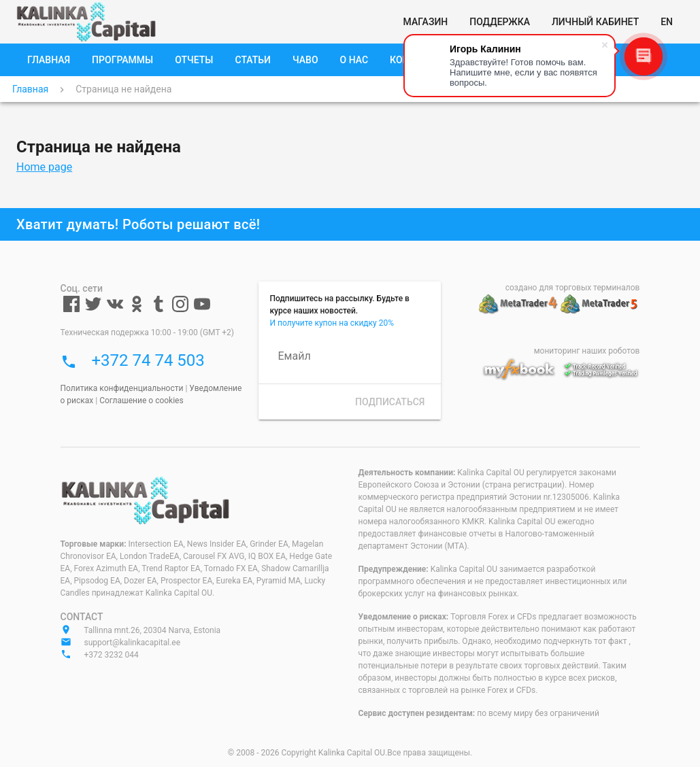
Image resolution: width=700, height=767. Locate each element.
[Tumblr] (159, 309)
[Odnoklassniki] (137, 309)
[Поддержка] (500, 22)
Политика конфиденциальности (122, 388)
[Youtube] (202, 309)
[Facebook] (71, 309)
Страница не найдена (123, 89)
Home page (44, 167)
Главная (30, 89)
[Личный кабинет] (595, 22)
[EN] (667, 22)
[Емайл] (350, 356)
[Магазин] (426, 22)
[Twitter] (93, 309)
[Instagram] (180, 309)
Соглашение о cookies (141, 400)
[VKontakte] (115, 309)
